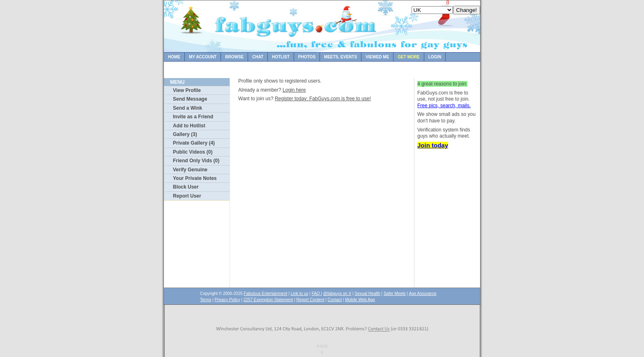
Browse (234, 57)
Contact (335, 300)
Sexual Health (368, 294)
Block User (186, 187)
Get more (408, 57)
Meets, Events (340, 57)
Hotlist (281, 57)
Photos (307, 57)
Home (174, 57)
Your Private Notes (195, 178)
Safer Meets (395, 294)
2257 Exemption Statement (268, 300)
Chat (258, 57)
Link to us (300, 294)
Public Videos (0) (193, 152)
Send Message (190, 99)
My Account (203, 57)
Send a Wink (187, 108)
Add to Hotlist (189, 126)
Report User (187, 196)
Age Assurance (422, 294)
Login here (294, 90)
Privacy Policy (227, 300)
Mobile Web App (360, 300)
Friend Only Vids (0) (196, 161)
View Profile (187, 90)
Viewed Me (377, 57)
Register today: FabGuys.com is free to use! (323, 99)
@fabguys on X (337, 294)
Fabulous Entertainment (265, 294)
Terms (206, 300)
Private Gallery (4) (194, 143)
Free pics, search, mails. (444, 106)
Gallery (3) (185, 134)
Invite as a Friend (193, 117)
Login (435, 57)
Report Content (310, 300)
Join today (433, 145)
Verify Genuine (190, 170)
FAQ (316, 294)
